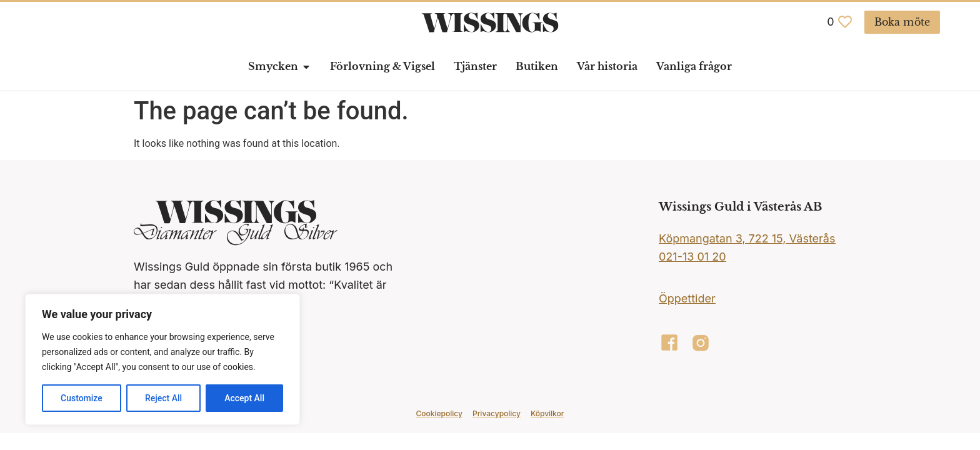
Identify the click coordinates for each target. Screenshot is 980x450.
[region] (162, 359)
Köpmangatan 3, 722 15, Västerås (747, 238)
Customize (82, 398)
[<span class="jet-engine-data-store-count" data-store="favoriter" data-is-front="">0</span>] (845, 22)
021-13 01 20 (692, 257)
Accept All (244, 398)
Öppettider (687, 298)
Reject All (163, 398)
